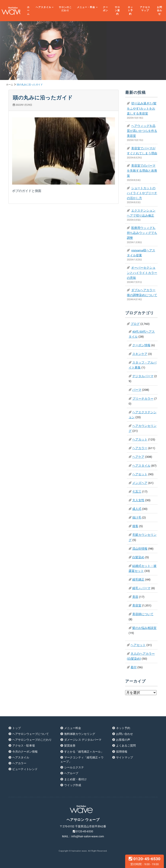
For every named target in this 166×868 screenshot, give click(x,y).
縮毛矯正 (138, 579)
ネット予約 (130, 11)
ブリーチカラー (143, 399)
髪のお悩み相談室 (144, 628)
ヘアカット (140, 439)
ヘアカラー (140, 448)
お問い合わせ (124, 734)
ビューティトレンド (25, 769)
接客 (135, 526)
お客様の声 (123, 740)
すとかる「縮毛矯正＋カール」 (84, 752)
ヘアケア (138, 457)
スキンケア (140, 354)
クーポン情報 (141, 345)
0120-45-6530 (144, 861)
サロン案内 (117, 11)
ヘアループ (71, 773)
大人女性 (138, 500)
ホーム (28, 11)
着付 (134, 667)
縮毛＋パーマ (141, 588)
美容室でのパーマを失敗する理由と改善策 (142, 171)
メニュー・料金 (86, 7)
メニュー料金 (73, 728)
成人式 (137, 509)
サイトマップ (124, 757)
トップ (17, 728)
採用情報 (122, 752)
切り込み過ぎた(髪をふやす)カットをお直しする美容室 (142, 108)
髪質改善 (70, 746)
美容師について (143, 614)
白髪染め (138, 557)
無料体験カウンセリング (80, 734)
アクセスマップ (145, 9)
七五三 (137, 491)
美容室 (137, 605)
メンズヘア (140, 483)
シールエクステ (74, 767)
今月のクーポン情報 (25, 752)
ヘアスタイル (43, 7)
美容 (135, 597)
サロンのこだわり (65, 9)
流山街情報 (140, 549)
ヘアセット (140, 474)
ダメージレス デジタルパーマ (83, 740)
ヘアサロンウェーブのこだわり (32, 740)
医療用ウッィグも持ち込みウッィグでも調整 (142, 233)
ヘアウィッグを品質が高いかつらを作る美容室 (142, 131)
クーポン (105, 9)
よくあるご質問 (126, 746)
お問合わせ (160, 11)
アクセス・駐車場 (24, 746)
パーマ (137, 390)
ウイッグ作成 (73, 785)
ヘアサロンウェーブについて (31, 734)
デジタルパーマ (143, 376)
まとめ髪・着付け (75, 779)
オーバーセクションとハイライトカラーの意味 (142, 273)
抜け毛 (137, 517)
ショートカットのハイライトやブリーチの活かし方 (142, 193)
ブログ (135, 324)
